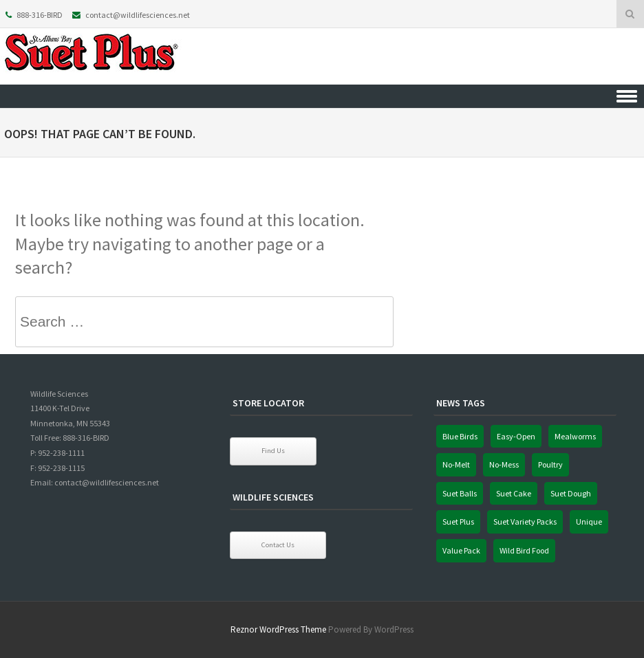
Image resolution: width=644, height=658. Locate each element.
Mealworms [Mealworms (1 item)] (575, 436)
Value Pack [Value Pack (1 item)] (461, 550)
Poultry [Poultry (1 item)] (550, 464)
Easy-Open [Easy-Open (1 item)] (516, 436)
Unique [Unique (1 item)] (589, 522)
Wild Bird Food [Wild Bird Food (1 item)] (524, 550)
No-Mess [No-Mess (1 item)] (504, 464)
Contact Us (278, 545)
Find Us (273, 451)
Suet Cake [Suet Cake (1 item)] (514, 493)
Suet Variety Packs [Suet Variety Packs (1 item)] (525, 522)
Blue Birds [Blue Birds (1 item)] (460, 436)
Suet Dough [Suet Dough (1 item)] (571, 493)
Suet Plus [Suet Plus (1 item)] (458, 522)
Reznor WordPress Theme (278, 629)
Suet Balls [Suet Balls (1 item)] (460, 493)
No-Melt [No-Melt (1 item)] (456, 464)
